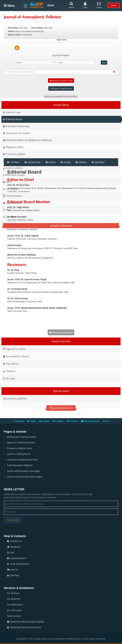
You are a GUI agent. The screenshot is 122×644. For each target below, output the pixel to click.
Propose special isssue (61, 408)
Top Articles (11, 364)
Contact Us (14, 541)
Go (104, 63)
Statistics (9, 371)
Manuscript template (61, 332)
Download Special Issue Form (24, 627)
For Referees (14, 599)
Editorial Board (12, 119)
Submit (114, 5)
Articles (66, 162)
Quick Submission (61, 226)
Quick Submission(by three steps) (25, 477)
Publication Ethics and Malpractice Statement (27, 140)
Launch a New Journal (19, 454)
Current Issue (33, 162)
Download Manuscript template (26, 622)
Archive (51, 162)
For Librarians (14, 610)
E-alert (99, 5)
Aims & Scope (12, 112)
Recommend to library (16, 356)
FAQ (11, 552)
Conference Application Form (22, 460)
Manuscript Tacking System (22, 437)
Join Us (13, 570)
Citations (81, 162)
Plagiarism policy (13, 147)
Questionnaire (16, 558)
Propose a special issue (61, 88)
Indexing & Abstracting (16, 126)
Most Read (98, 162)
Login (85, 5)
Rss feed (9, 379)
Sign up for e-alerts (14, 349)
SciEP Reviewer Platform (20, 465)
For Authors (13, 593)
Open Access (14, 616)
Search (71, 5)
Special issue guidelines (15, 399)
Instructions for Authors (17, 133)
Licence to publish (14, 154)
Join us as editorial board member (61, 96)
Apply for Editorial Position (21, 442)
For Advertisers (15, 605)
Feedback (14, 547)
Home (51, 5)
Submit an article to (61, 81)
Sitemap (13, 575)
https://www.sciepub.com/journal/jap (29, 31)
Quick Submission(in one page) (23, 471)
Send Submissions (18, 564)
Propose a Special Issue (19, 448)
